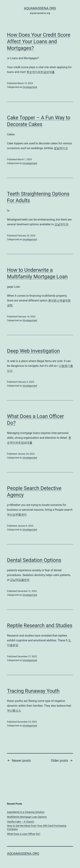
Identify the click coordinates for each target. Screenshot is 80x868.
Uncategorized (30, 87)
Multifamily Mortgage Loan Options (27, 817)
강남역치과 (61, 224)
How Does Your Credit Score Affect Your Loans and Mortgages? (39, 42)
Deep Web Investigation (33, 351)
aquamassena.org (40, 8)
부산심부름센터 (17, 514)
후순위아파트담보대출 (41, 72)
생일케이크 (61, 148)
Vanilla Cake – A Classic (21, 822)
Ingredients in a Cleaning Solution (26, 812)
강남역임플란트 (20, 580)
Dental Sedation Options (34, 560)
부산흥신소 (14, 710)
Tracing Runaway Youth (33, 691)
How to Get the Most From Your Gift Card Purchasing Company (37, 827)
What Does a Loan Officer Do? (24, 834)
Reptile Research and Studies (40, 626)
